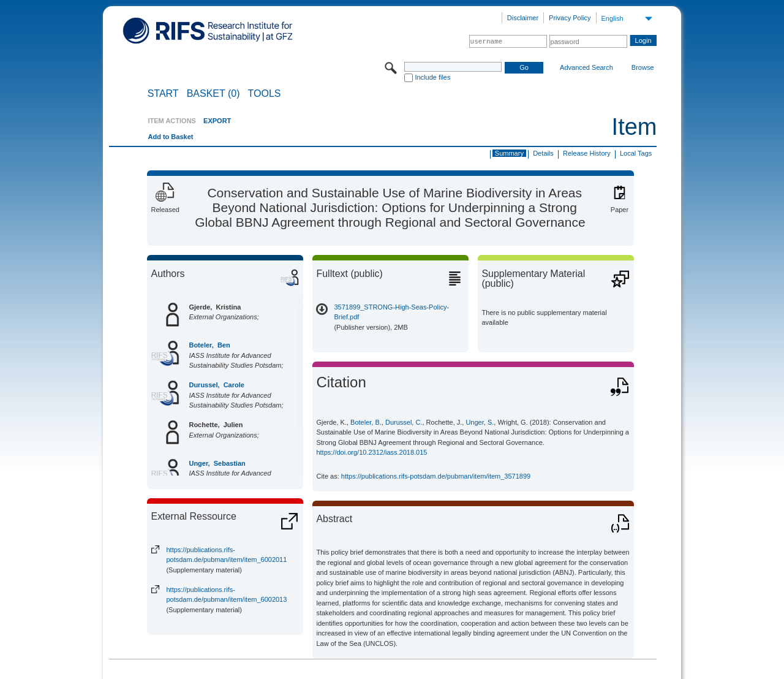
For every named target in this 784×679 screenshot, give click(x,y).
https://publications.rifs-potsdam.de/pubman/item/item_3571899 (436, 476)
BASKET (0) (213, 94)
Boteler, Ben (209, 345)
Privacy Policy (570, 18)
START (163, 94)
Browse (643, 67)
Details (543, 153)
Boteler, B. (366, 422)
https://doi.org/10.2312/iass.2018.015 (371, 452)
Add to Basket (170, 137)
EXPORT (217, 121)
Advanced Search (586, 67)
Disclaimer (523, 18)
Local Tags (636, 153)
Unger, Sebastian (217, 463)
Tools (265, 94)
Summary (509, 153)
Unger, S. (480, 422)
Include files (432, 77)
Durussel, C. (404, 422)
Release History (587, 153)
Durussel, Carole (216, 385)
